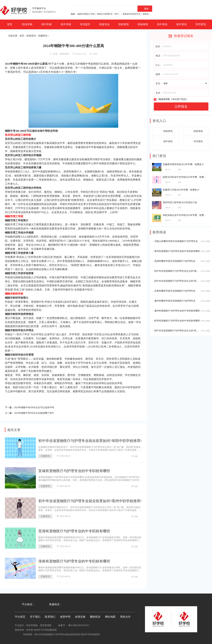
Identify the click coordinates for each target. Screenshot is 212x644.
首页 (10, 24)
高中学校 (46, 24)
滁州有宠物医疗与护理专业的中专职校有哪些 (177, 311)
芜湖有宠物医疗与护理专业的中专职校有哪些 (74, 530)
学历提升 (85, 24)
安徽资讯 (43, 36)
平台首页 (20, 616)
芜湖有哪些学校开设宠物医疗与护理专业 (175, 261)
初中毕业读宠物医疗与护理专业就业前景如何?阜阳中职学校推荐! (90, 440)
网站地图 (110, 616)
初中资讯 (182, 24)
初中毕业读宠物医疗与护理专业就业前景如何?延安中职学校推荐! (67, 633)
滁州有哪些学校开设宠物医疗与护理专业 (175, 301)
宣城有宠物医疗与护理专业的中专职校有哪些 (74, 470)
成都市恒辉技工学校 (86, 14)
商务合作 (125, 616)
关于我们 (35, 616)
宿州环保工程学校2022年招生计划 (180, 202)
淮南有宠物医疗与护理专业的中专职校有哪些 (74, 560)
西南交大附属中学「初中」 (109, 14)
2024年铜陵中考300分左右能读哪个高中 (37, 412)
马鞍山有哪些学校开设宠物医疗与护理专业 (176, 241)
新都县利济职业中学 (132, 14)
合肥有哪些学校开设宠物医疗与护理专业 (175, 291)
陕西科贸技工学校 (151, 14)
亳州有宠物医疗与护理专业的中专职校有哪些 (177, 251)
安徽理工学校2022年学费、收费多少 (181, 190)
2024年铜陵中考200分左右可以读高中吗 (37, 407)
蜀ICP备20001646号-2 (79, 624)
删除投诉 (95, 616)
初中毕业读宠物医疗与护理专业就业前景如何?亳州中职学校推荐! (90, 500)
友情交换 (80, 616)
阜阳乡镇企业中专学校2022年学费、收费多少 (186, 215)
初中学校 (66, 24)
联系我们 (50, 616)
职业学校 (27, 24)
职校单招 (143, 24)
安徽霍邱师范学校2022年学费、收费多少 (183, 164)
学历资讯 (201, 24)
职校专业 (104, 24)
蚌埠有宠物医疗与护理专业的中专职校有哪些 (177, 321)
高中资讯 (162, 24)
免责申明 (65, 616)
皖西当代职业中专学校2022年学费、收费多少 (186, 177)
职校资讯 (124, 24)
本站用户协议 (179, 99)
